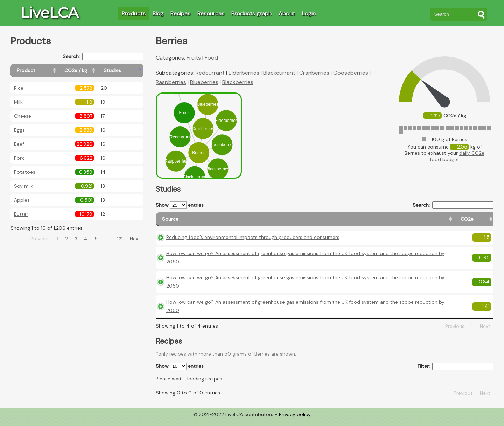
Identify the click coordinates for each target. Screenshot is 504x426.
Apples (22, 200)
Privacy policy (295, 421)
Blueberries (204, 82)
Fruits (194, 58)
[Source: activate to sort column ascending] (251, 222)
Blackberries (238, 82)
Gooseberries (351, 73)
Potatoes (25, 172)
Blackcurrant (279, 73)
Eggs (19, 130)
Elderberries (244, 73)
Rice (19, 88)
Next (135, 239)
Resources (211, 13)
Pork (19, 158)
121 (120, 239)
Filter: (456, 373)
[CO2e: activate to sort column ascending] (358, 222)
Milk (18, 102)
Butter (21, 214)
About (287, 13)
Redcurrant (210, 73)
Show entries (180, 205)
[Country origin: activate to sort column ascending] (391, 222)
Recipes (180, 13)
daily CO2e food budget (457, 156)
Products (134, 13)
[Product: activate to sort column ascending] (42, 71)
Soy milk (24, 186)
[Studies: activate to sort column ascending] (128, 71)
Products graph (251, 13)
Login (309, 13)
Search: (103, 57)
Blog (158, 13)
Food (211, 58)
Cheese (23, 116)
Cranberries (314, 73)
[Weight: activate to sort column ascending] (480, 222)
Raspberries (171, 82)
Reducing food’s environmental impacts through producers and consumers (253, 243)
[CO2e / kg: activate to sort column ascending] (93, 71)
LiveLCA (49, 13)
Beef (19, 144)
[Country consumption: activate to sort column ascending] (438, 222)
